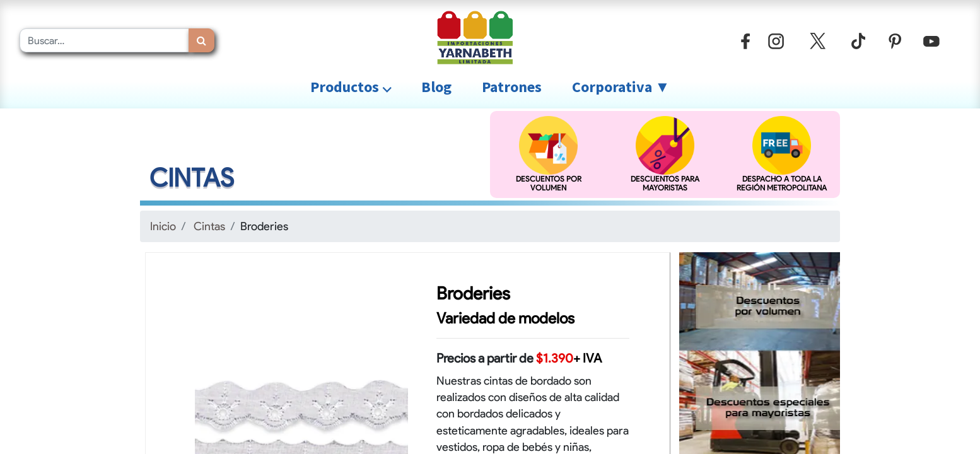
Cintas (209, 226)
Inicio (163, 226)
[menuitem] (436, 87)
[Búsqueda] (201, 40)
